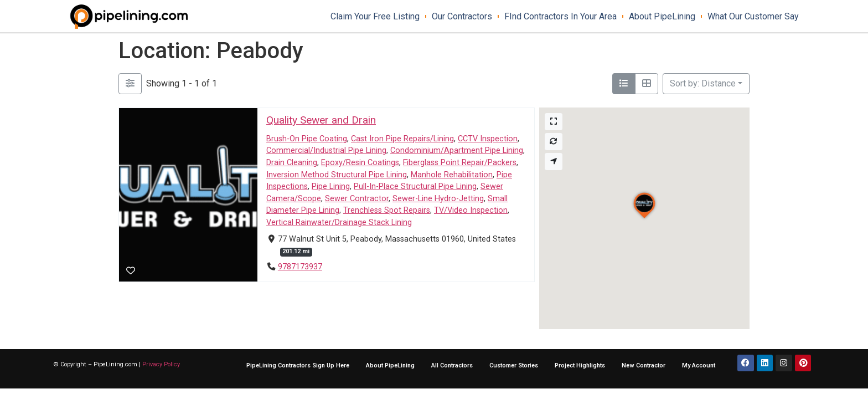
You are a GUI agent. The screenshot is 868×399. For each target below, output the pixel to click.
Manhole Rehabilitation (452, 175)
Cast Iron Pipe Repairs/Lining (402, 139)
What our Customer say (753, 17)
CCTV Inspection (488, 139)
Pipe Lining (331, 187)
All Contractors (452, 365)
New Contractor (644, 365)
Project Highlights (580, 365)
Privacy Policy (161, 364)
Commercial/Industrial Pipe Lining (326, 151)
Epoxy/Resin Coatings (360, 163)
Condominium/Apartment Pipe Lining (457, 151)
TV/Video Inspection (471, 211)
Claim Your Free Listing (375, 17)
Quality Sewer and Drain (321, 120)
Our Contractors (462, 17)
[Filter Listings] (130, 84)
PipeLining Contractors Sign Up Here (298, 365)
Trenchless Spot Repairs (387, 211)
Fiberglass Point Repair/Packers (460, 163)
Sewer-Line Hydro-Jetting (438, 199)
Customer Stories (514, 365)
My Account (699, 365)
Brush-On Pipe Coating (307, 139)
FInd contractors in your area (560, 17)
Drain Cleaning (292, 163)
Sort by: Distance (703, 83)
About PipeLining (662, 17)
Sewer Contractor (357, 199)
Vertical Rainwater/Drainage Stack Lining (339, 222)
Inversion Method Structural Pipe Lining (337, 175)
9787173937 (300, 267)
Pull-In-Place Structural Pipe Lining (415, 187)
